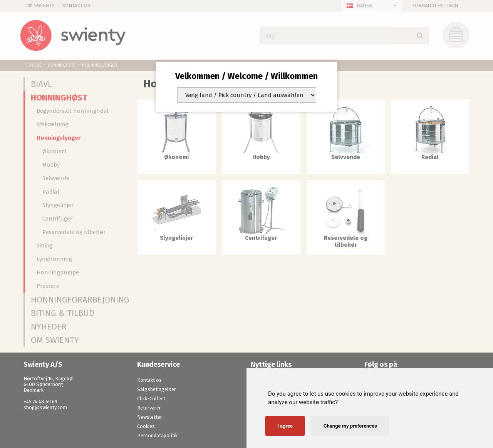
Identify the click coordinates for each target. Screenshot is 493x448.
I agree (285, 426)
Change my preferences (350, 426)
